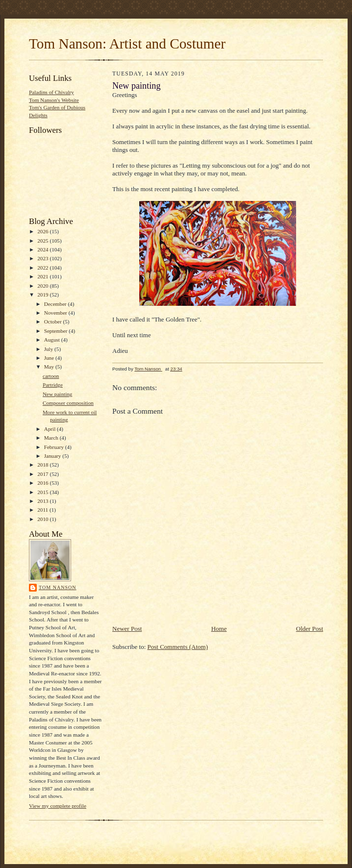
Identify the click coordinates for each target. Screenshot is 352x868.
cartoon (51, 376)
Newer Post (127, 629)
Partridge (53, 385)
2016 (43, 483)
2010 (43, 519)
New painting (58, 394)
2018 (43, 465)
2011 (43, 510)
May (50, 367)
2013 (43, 501)
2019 (43, 295)
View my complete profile (58, 806)
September (57, 331)
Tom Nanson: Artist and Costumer (127, 44)
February (55, 447)
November (56, 313)
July (49, 349)
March (52, 438)
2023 (43, 258)
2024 (43, 249)
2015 (43, 492)
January (53, 456)
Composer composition (68, 403)
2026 (43, 231)
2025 (43, 241)
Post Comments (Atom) (178, 647)
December (56, 304)
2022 (43, 268)
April (50, 429)
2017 (43, 474)
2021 (43, 276)
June (50, 358)
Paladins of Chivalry (51, 92)
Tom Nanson (58, 587)
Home (219, 629)
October (54, 322)
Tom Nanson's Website (54, 100)
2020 (43, 286)
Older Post (310, 629)
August (53, 340)
